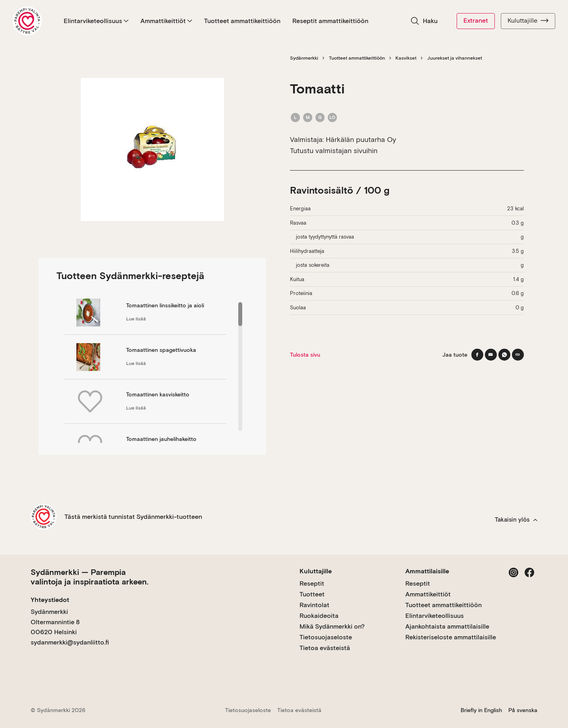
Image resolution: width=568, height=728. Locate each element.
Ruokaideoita (319, 616)
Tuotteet (312, 594)
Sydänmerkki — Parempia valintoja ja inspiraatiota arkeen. (89, 577)
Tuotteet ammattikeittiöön (242, 21)
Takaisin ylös (516, 520)
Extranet (476, 20)
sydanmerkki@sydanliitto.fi (70, 642)
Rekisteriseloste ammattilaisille (451, 637)
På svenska (523, 710)
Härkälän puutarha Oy (361, 139)
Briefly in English (481, 710)
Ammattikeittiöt (166, 21)
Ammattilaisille (427, 571)
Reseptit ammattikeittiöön (330, 21)
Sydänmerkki (304, 58)
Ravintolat (314, 605)
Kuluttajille (528, 21)
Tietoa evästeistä (325, 648)
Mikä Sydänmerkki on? (332, 626)
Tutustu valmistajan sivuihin (334, 150)
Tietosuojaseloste (326, 637)
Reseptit (312, 583)
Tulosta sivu (305, 355)
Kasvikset (406, 58)
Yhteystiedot (50, 600)
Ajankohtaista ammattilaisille (447, 626)
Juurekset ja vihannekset (455, 58)
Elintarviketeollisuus (96, 21)
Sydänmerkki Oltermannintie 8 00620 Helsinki (55, 622)
